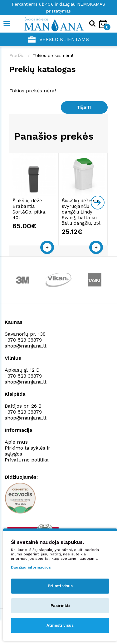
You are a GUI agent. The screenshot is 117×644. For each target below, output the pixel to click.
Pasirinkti (60, 606)
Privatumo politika (27, 460)
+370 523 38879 (23, 340)
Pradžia (17, 55)
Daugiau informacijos (31, 567)
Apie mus (16, 442)
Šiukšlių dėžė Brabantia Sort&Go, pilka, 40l (29, 209)
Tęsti (84, 107)
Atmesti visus (60, 625)
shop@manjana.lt (26, 346)
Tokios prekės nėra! (53, 55)
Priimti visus (60, 586)
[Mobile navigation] (7, 24)
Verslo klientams (58, 39)
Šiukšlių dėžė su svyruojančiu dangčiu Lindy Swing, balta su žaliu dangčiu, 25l (81, 212)
